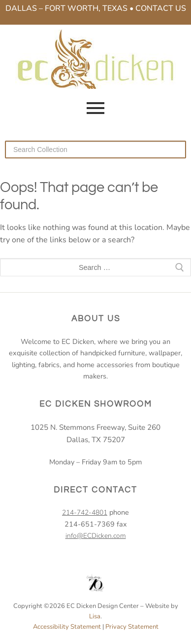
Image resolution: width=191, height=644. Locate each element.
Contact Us (161, 8)
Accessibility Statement (67, 627)
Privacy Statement (132, 627)
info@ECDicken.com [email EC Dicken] (96, 536)
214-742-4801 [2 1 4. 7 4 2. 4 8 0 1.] (85, 512)
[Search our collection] (95, 150)
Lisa (95, 616)
